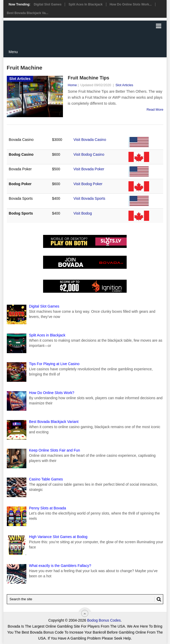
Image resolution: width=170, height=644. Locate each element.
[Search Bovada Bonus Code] (85, 599)
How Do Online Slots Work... (131, 4)
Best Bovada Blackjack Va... (28, 13)
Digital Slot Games (48, 4)
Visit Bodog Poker (88, 184)
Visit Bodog (83, 213)
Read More (155, 110)
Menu (13, 52)
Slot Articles (124, 85)
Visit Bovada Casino (90, 140)
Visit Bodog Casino (89, 154)
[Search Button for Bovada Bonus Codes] (158, 599)
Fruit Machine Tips (88, 78)
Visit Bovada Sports (89, 198)
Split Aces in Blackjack (85, 4)
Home (72, 85)
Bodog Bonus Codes (104, 620)
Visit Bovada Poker (89, 169)
